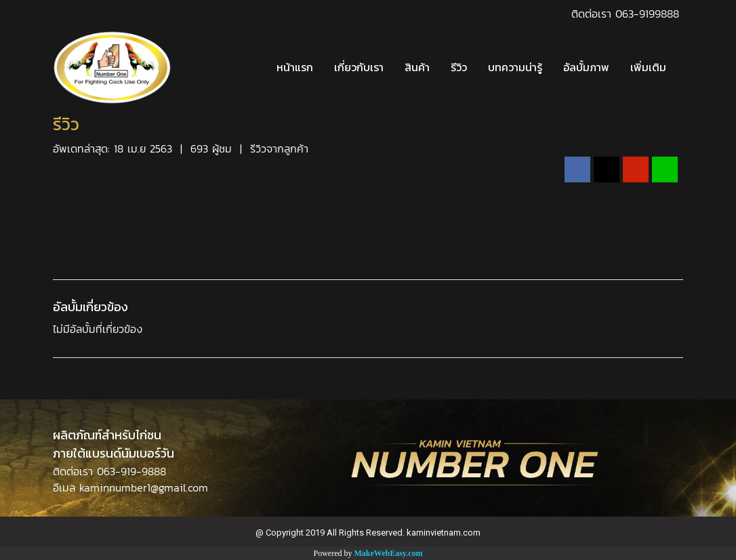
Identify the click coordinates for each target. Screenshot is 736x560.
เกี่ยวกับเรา (359, 67)
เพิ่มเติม (648, 67)
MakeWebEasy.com (389, 553)
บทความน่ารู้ (515, 67)
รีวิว (459, 67)
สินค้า (417, 67)
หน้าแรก (295, 67)
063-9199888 (647, 14)
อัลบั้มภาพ (586, 67)
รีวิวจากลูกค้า (279, 148)
